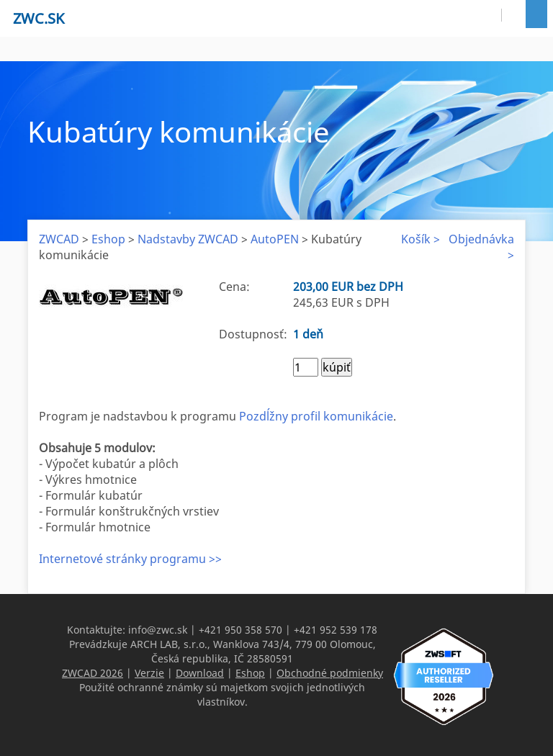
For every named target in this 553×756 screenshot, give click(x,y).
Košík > (421, 239)
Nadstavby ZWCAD (188, 239)
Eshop (108, 239)
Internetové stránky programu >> (130, 559)
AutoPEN (275, 239)
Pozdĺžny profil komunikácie (316, 416)
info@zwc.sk (158, 630)
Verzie (149, 673)
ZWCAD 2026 (93, 673)
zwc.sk (39, 18)
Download (200, 673)
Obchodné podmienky (330, 673)
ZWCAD (59, 239)
